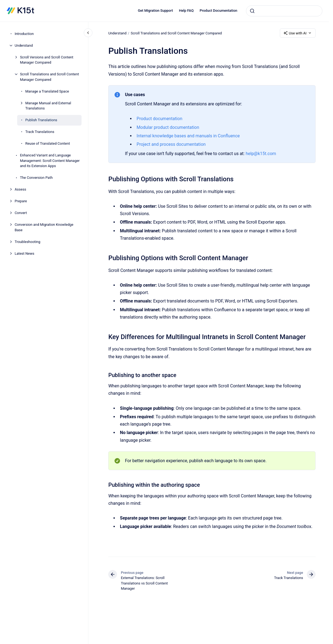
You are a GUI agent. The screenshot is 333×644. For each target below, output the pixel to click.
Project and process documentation (171, 144)
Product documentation (160, 119)
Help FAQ (186, 11)
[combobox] (284, 11)
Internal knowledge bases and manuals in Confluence (188, 136)
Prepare (21, 201)
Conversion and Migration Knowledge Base (44, 227)
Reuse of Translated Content (48, 143)
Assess (20, 189)
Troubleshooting (28, 242)
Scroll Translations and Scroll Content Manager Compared (49, 77)
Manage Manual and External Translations (48, 106)
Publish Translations (41, 120)
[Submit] (252, 11)
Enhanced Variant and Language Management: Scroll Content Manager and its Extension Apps (50, 161)
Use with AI (298, 33)
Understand (24, 45)
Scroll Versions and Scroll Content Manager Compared (47, 60)
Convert (21, 213)
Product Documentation (218, 11)
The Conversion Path (36, 178)
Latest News (25, 253)
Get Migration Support (156, 11)
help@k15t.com (261, 154)
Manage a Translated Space (47, 91)
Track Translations (40, 132)
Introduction (24, 34)
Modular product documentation (168, 127)
